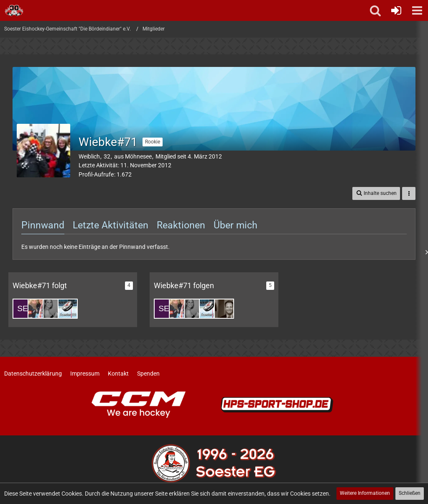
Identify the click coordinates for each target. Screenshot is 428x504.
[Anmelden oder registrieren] (396, 10)
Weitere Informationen (365, 493)
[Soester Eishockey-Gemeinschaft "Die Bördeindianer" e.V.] (14, 10)
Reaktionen (181, 225)
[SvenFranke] (224, 309)
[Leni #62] (53, 309)
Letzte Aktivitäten (111, 225)
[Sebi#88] (23, 309)
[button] (417, 10)
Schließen (410, 493)
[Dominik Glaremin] (68, 309)
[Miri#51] (38, 309)
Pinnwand (43, 225)
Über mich (236, 225)
